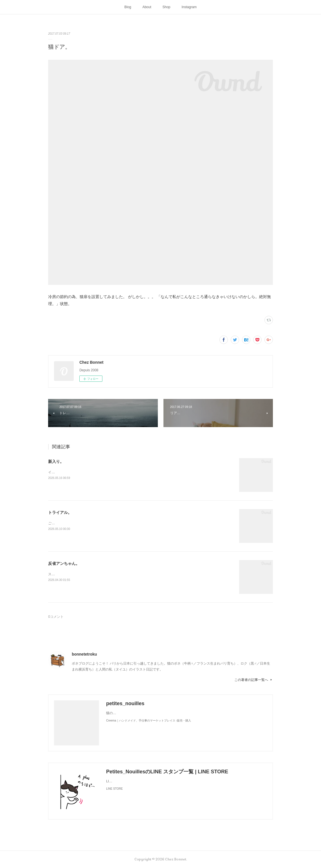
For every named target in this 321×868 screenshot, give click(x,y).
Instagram (189, 7)
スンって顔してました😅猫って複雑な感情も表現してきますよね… (99, 574)
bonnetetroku (84, 654)
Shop (167, 7)
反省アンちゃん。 (64, 563)
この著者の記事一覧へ (254, 680)
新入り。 (56, 461)
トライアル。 (60, 512)
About (147, 7)
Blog (128, 7)
